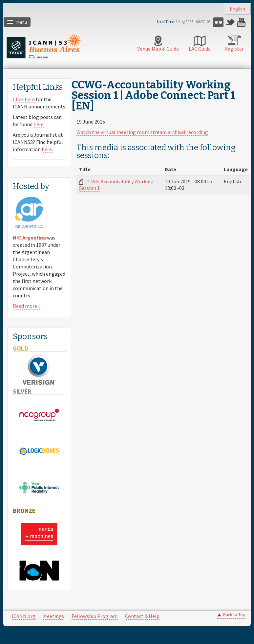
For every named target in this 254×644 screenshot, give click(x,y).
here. (47, 149)
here (39, 124)
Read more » (27, 306)
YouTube (242, 22)
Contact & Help (142, 616)
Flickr (218, 22)
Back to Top (234, 615)
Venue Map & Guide (158, 49)
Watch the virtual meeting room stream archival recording (142, 132)
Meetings (53, 616)
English (237, 9)
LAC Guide (200, 49)
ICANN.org (24, 616)
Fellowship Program (95, 616)
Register (234, 49)
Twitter (230, 22)
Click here (24, 99)
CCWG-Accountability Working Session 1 (116, 185)
